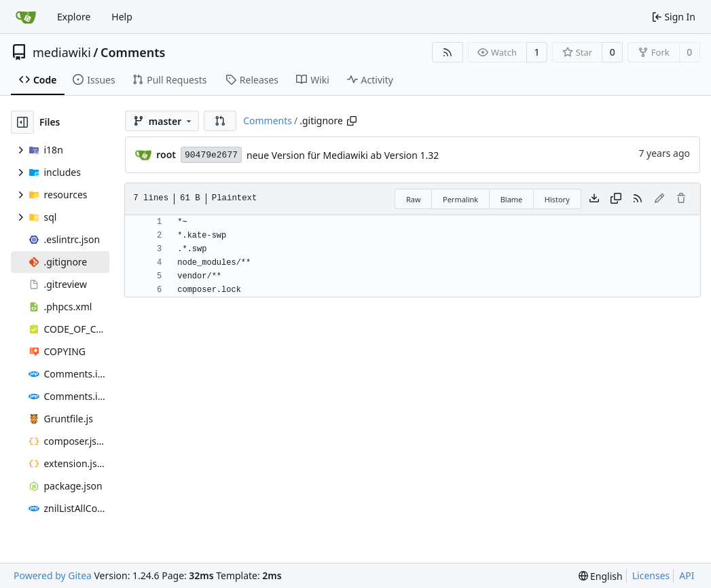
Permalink (460, 199)
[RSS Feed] (448, 52)
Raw (414, 199)
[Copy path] (352, 121)
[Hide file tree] (22, 122)
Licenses (651, 575)
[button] (220, 121)
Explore (74, 17)
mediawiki (62, 52)
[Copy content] (616, 199)
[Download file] (594, 199)
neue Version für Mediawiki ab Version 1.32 (343, 155)
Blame (512, 199)
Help (122, 17)
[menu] (601, 576)
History (557, 199)
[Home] (26, 17)
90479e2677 (211, 155)
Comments (133, 52)
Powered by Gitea (53, 575)
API (687, 575)
